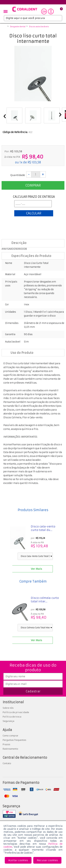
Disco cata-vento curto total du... (43, 528)
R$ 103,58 (34, 162)
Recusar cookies (47, 860)
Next (60, 115)
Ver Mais (36, 569)
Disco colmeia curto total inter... (45, 600)
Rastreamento (10, 749)
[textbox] (33, 18)
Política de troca (12, 717)
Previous (5, 117)
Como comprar (10, 736)
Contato (7, 763)
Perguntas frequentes (14, 740)
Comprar (33, 185)
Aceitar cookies (18, 860)
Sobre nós (8, 708)
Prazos (6, 744)
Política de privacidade (16, 712)
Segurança (8, 721)
